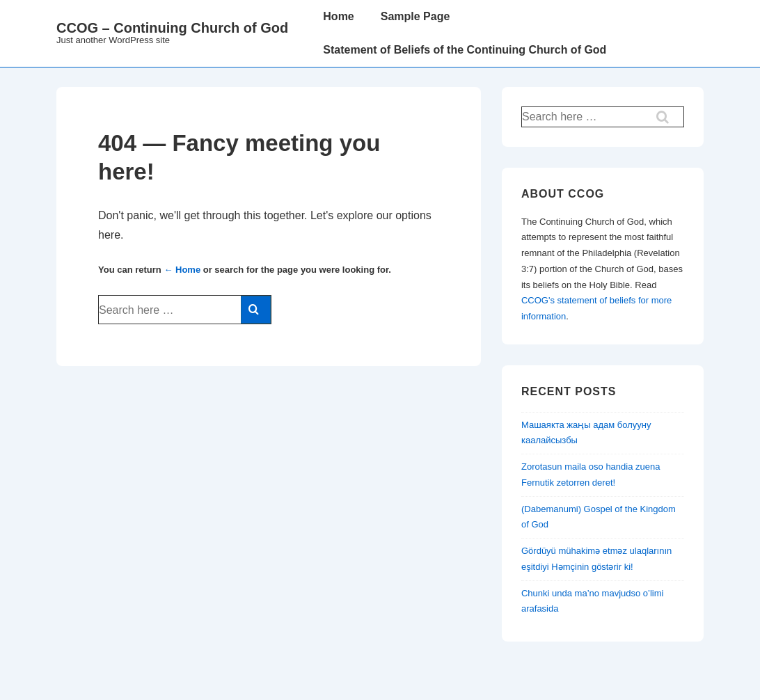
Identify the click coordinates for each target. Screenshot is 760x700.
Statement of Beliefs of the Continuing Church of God (465, 50)
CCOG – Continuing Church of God (172, 28)
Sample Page (415, 16)
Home (338, 16)
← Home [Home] (182, 270)
